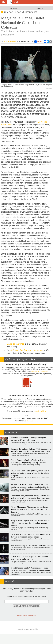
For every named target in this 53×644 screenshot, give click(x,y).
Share (38, 42)
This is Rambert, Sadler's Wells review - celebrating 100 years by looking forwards (28, 461)
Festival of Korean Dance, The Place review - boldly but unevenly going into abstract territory (31, 486)
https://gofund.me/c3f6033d (39, 371)
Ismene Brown (10, 41)
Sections (13, 8)
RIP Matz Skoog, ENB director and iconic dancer (32, 545)
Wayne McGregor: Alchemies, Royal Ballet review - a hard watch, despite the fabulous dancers (29, 509)
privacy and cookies (31, 629)
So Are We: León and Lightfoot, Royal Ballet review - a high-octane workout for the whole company (30, 473)
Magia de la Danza (15, 344)
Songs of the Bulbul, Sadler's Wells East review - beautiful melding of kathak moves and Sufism (31, 450)
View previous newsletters (26, 615)
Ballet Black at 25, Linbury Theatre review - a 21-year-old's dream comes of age (30, 535)
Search (40, 8)
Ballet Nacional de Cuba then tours (27, 350)
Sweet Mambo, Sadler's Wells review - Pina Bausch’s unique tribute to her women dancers (30, 569)
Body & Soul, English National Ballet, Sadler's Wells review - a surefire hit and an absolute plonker (30, 523)
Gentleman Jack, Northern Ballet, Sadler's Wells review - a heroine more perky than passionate (31, 497)
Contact (20, 629)
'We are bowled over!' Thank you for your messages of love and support (28, 439)
